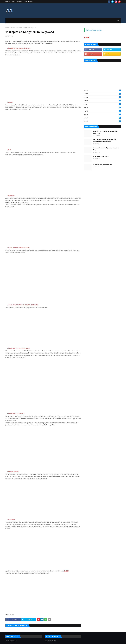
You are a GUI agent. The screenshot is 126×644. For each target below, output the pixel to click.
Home (7, 28)
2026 (103, 90)
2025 (103, 94)
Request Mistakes (17, 2)
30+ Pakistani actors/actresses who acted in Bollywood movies (105, 141)
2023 (103, 101)
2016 (103, 121)
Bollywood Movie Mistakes (94, 30)
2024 (103, 97)
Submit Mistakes (28, 2)
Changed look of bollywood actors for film (106, 149)
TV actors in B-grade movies (102, 165)
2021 (103, 108)
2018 (103, 114)
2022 (103, 104)
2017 (103, 118)
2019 (103, 111)
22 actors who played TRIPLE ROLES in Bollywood (105, 132)
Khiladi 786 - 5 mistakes (101, 156)
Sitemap (8, 2)
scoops (12, 28)
